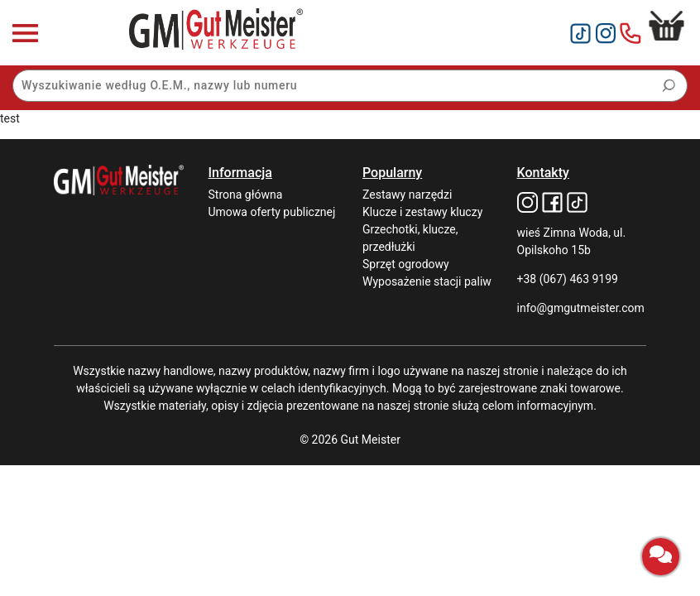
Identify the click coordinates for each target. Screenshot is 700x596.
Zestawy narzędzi (407, 195)
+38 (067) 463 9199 (568, 279)
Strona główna (246, 195)
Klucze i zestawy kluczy (422, 212)
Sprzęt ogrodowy (406, 264)
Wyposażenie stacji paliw (427, 281)
